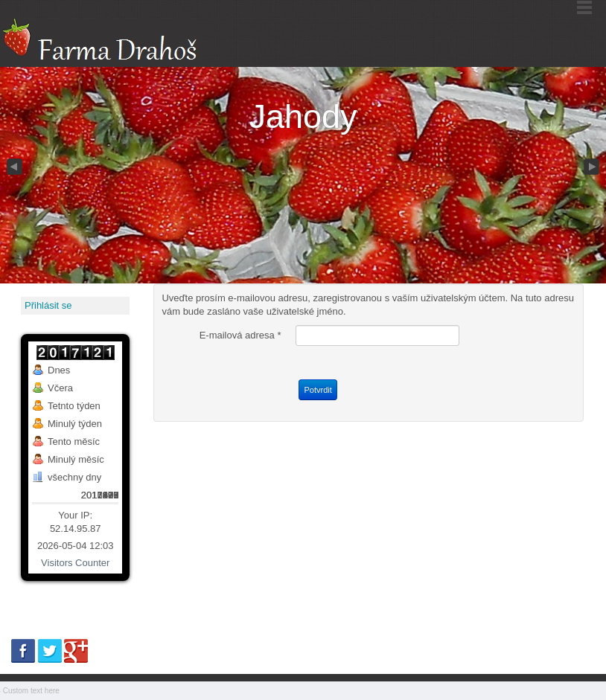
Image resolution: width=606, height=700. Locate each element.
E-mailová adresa (240, 335)
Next (593, 167)
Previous (13, 167)
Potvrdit (318, 390)
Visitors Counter (75, 563)
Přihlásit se (48, 305)
